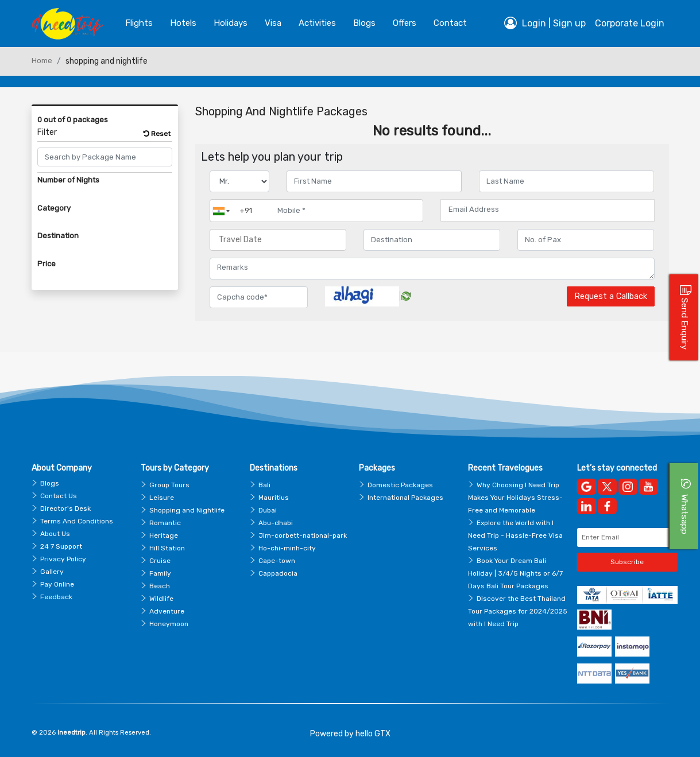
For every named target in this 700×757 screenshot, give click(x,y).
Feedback (56, 597)
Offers (405, 23)
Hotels (183, 23)
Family (160, 573)
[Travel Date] (278, 240)
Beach (160, 586)
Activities (317, 23)
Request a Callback (611, 296)
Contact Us (59, 496)
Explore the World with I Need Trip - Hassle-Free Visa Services (515, 535)
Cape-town (277, 561)
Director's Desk (65, 508)
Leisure (162, 498)
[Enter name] (374, 181)
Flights (139, 23)
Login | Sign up (545, 23)
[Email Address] (547, 209)
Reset (157, 134)
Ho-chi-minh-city (287, 548)
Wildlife (161, 599)
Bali (264, 485)
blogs (364, 23)
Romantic (165, 523)
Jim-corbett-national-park (303, 535)
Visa (273, 23)
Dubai (268, 510)
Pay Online (57, 584)
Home (42, 61)
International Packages (405, 498)
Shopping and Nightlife (187, 510)
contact (450, 23)
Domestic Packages (400, 485)
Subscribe (627, 562)
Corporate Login (630, 23)
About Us (55, 534)
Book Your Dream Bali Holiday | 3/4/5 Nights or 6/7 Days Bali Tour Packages (515, 573)
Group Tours (169, 485)
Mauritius (274, 498)
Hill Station (167, 548)
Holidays (231, 23)
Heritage (164, 535)
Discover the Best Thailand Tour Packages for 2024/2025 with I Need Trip (518, 611)
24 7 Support (61, 546)
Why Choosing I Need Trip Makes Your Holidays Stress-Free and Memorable (515, 498)
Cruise (160, 561)
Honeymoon (169, 624)
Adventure (167, 611)
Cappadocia (278, 573)
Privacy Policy (63, 559)
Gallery (52, 572)
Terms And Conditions (77, 521)
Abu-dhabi (276, 523)
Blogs (50, 483)
